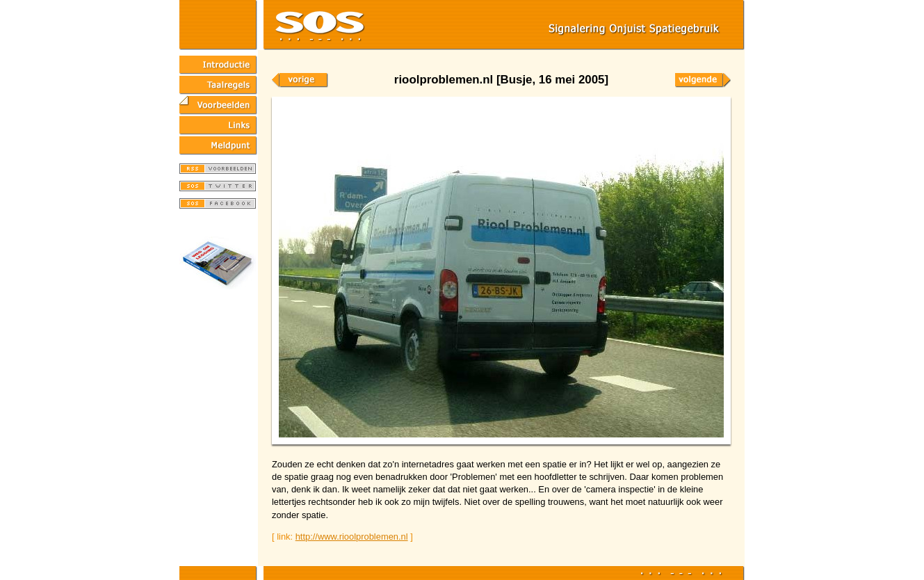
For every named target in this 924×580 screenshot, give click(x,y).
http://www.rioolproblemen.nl (352, 537)
